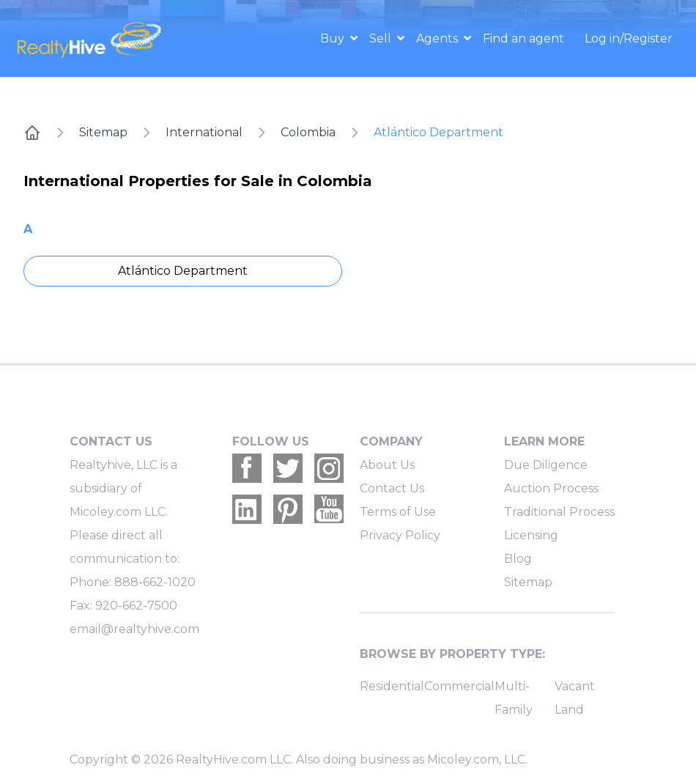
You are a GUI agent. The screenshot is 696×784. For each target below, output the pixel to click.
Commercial (459, 686)
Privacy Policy (400, 535)
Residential (392, 686)
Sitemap (103, 132)
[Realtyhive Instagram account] (329, 468)
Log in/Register (629, 38)
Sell (382, 38)
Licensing (531, 535)
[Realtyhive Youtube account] (329, 509)
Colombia (308, 132)
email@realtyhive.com (134, 629)
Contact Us (392, 488)
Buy (334, 38)
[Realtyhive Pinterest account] (288, 509)
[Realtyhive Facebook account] (247, 468)
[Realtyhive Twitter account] (288, 468)
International (204, 132)
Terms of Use (398, 512)
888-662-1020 (155, 582)
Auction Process (551, 488)
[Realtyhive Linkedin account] (247, 509)
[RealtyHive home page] (98, 38)
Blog (518, 559)
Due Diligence (546, 465)
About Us (387, 465)
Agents (438, 38)
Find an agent (523, 38)
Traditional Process (559, 512)
